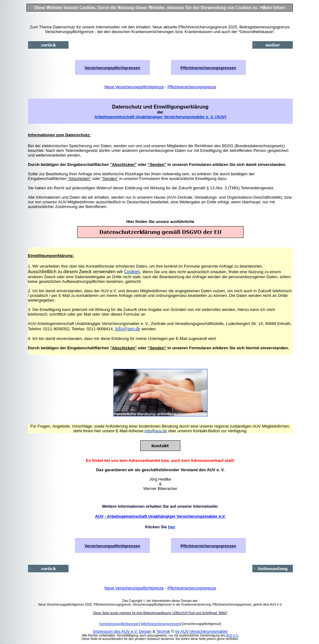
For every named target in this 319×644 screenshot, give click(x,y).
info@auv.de (128, 329)
